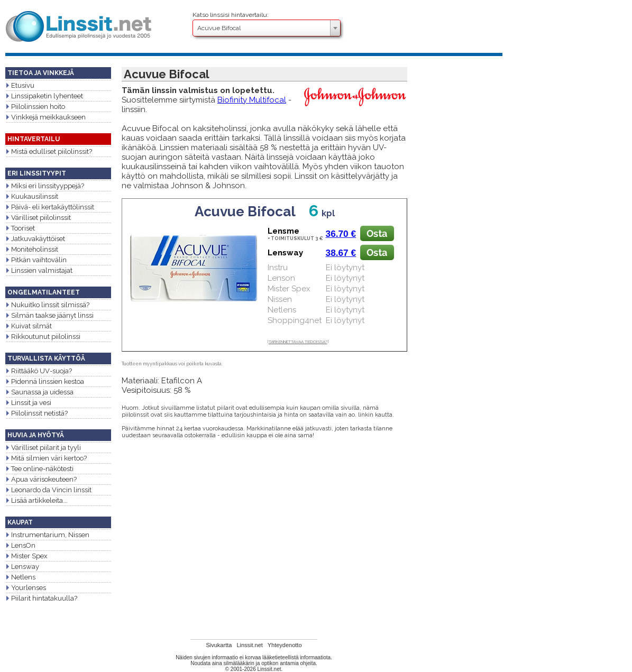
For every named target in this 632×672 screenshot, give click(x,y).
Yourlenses (26, 588)
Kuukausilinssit (32, 196)
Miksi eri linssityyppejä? (45, 186)
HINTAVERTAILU (34, 139)
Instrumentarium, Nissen (47, 535)
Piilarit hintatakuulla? (41, 598)
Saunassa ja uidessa (39, 392)
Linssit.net (250, 645)
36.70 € (341, 234)
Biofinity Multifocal (252, 100)
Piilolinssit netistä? (36, 413)
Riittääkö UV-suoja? (39, 371)
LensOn (20, 545)
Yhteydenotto (285, 645)
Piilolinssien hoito (35, 107)
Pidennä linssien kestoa (45, 381)
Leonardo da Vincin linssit (48, 490)
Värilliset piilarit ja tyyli (43, 448)
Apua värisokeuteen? (41, 479)
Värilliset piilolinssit (38, 218)
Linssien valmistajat (39, 270)
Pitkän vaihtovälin (36, 260)
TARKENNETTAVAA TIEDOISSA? (298, 342)
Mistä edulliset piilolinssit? (49, 151)
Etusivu (20, 85)
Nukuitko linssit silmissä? (47, 305)
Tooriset (20, 228)
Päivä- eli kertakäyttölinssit (50, 207)
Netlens (20, 577)
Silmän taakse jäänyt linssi (49, 315)
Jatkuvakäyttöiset (35, 239)
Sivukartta (219, 645)
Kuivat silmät (29, 326)
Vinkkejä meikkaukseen (45, 117)
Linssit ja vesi (28, 403)
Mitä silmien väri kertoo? (46, 458)
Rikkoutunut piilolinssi (43, 337)
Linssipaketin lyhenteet (44, 96)
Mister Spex (26, 556)
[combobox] (267, 28)
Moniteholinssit (32, 249)
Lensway (22, 567)
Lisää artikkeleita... (36, 500)
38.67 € (341, 253)
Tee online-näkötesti (39, 469)
